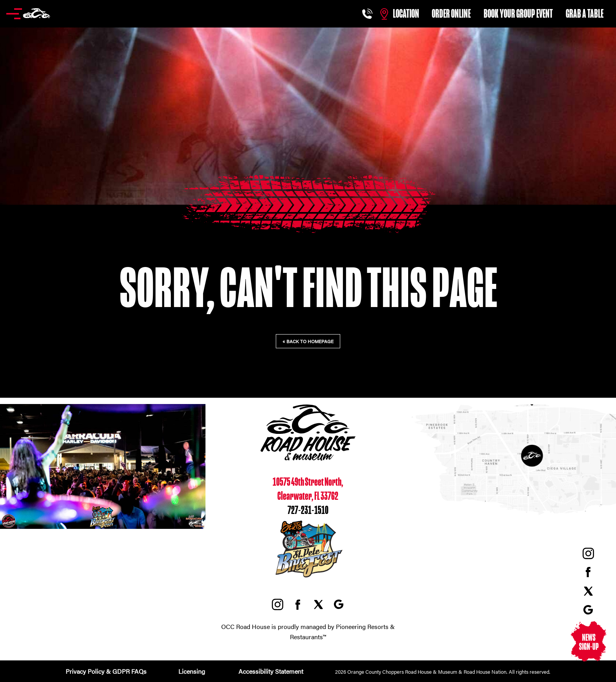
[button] (28, 14)
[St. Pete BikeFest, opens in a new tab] (308, 578)
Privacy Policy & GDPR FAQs (106, 671)
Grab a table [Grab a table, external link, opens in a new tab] (585, 14)
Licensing (192, 671)
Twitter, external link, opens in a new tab (588, 591)
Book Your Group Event (518, 14)
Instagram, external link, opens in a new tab (588, 553)
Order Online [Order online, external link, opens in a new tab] (451, 14)
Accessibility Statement (270, 671)
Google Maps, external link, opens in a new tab (588, 610)
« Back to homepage (308, 341)
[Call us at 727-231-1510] (368, 14)
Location (406, 14)
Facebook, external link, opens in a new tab (588, 572)
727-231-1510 (308, 511)
